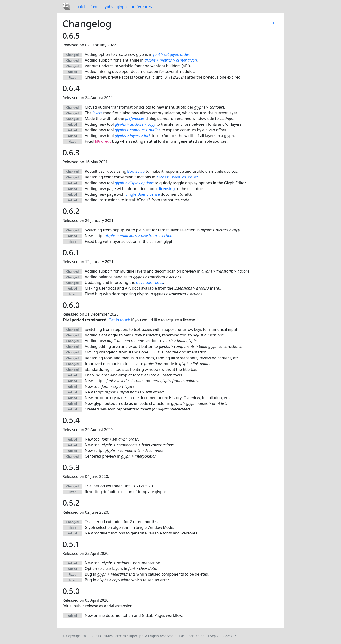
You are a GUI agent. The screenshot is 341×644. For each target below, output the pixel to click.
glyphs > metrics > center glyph (171, 60)
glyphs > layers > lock (133, 136)
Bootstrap (136, 171)
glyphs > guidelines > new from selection (139, 236)
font (94, 7)
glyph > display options (134, 183)
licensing (167, 189)
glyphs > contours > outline (138, 130)
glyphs (107, 7)
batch (81, 7)
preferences (141, 7)
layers (97, 113)
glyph (122, 7)
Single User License (143, 194)
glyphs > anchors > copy (135, 124)
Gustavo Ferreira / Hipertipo (122, 636)
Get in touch (119, 320)
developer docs (150, 282)
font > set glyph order (171, 54)
